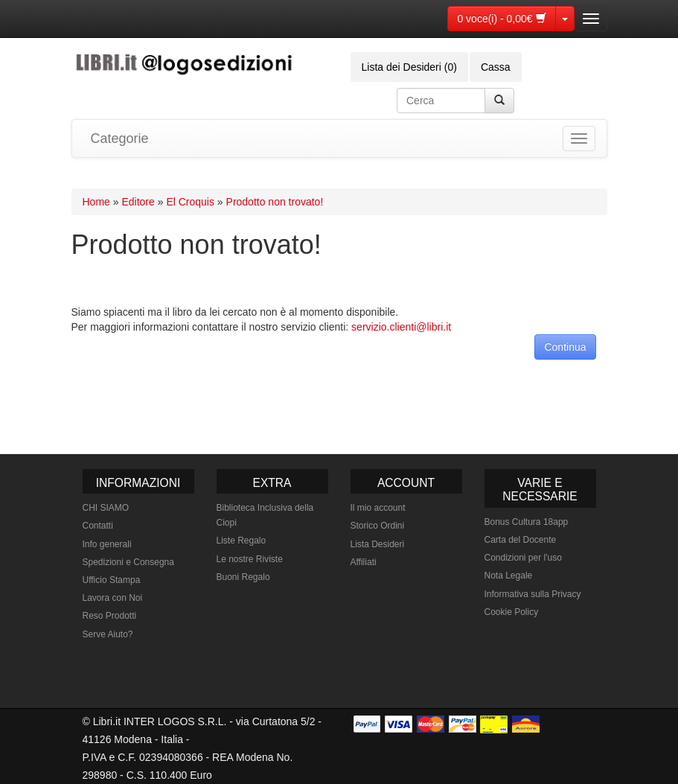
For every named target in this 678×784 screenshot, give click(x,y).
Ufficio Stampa (112, 580)
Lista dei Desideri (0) (409, 67)
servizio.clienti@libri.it (401, 327)
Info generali (107, 544)
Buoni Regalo (243, 577)
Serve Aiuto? (108, 634)
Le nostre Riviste (250, 559)
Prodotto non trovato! (275, 202)
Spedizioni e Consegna (128, 562)
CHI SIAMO (106, 508)
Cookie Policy (512, 612)
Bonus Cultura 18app (527, 522)
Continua (565, 347)
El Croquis (190, 202)
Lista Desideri (378, 544)
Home (96, 202)
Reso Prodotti (110, 616)
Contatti (98, 526)
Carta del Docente (521, 540)
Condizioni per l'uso (523, 558)
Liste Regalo (242, 541)
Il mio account (378, 508)
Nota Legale (509, 576)
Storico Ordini (378, 526)
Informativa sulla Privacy (533, 594)
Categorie (120, 138)
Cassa (496, 67)
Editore (138, 202)
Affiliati (364, 562)
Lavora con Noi (113, 598)
